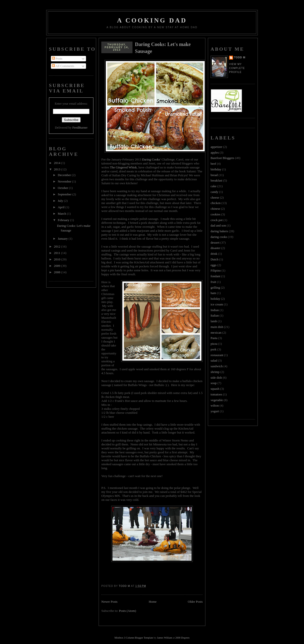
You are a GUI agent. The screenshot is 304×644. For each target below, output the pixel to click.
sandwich (217, 366)
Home (153, 602)
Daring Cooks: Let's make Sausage (163, 48)
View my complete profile (237, 68)
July (61, 201)
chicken (216, 203)
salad (214, 360)
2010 (57, 259)
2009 (57, 266)
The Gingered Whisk (123, 167)
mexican (216, 333)
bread (214, 175)
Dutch (215, 259)
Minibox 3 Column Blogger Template (134, 638)
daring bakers (219, 231)
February (64, 220)
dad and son (218, 225)
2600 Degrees (182, 638)
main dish (217, 327)
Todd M (240, 57)
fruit (213, 282)
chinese (215, 209)
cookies (216, 214)
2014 (57, 163)
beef (213, 164)
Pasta (214, 338)
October (63, 188)
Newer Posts (109, 602)
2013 (57, 169)
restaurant (217, 355)
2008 (57, 272)
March (62, 214)
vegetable (217, 400)
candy (214, 192)
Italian (215, 315)
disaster (216, 248)
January (63, 239)
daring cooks (219, 237)
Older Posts (195, 602)
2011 (57, 253)
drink (214, 254)
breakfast (217, 180)
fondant (216, 276)
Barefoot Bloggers (222, 158)
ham (213, 293)
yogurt (215, 411)
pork (214, 349)
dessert (215, 242)
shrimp (215, 372)
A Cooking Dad (152, 20)
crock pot (217, 220)
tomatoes (216, 394)
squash (215, 389)
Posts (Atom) (128, 611)
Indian (215, 310)
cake (214, 186)
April (62, 207)
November (65, 181)
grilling (215, 287)
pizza (214, 344)
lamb (214, 321)
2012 (57, 246)
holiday (215, 299)
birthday (216, 169)
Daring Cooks (151, 159)
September (65, 194)
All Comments (63, 66)
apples (215, 152)
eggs (214, 265)
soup (214, 383)
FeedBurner (80, 127)
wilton (215, 405)
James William (164, 638)
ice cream (217, 304)
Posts (57, 58)
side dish (216, 378)
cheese (215, 197)
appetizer (217, 147)
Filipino (216, 270)
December (65, 175)
